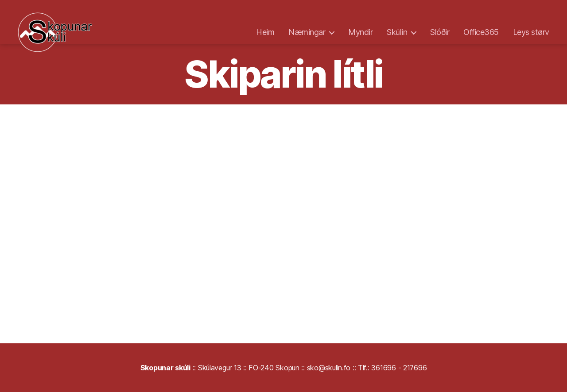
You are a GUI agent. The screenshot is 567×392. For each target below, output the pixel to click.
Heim (265, 32)
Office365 (481, 32)
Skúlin (397, 32)
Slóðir (440, 32)
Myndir (360, 32)
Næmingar (307, 32)
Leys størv (531, 32)
